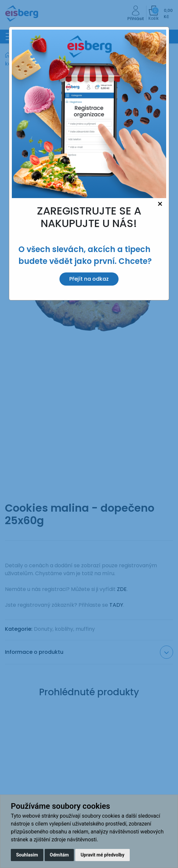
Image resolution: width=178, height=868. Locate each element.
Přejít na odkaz (89, 279)
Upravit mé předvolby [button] (102, 855)
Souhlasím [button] (27, 855)
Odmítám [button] (59, 855)
